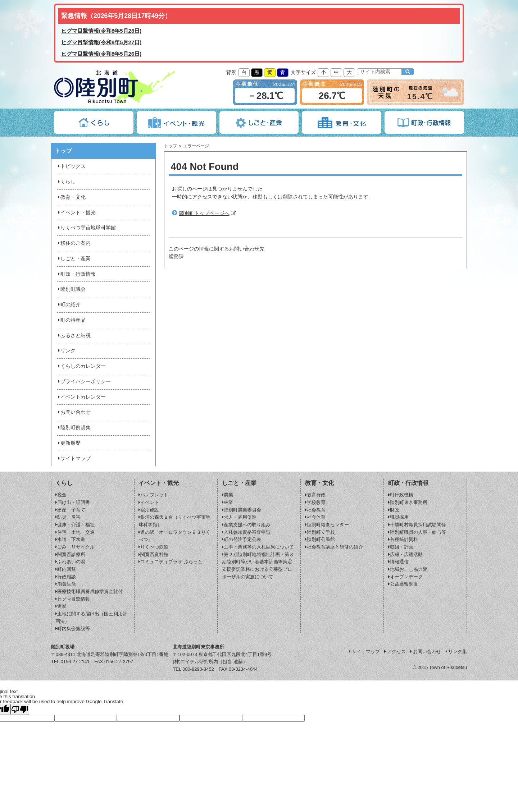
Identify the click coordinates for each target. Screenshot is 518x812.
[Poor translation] (20, 709)
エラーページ (196, 146)
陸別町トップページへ (204, 213)
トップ (171, 146)
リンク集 (456, 652)
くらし (66, 182)
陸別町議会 (71, 289)
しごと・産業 (74, 259)
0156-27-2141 (75, 662)
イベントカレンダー (81, 397)
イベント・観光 (76, 213)
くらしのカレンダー (81, 366)
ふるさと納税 (74, 336)
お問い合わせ (74, 412)
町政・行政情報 (76, 274)
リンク (66, 351)
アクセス (395, 652)
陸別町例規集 (74, 428)
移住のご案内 (74, 243)
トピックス (71, 166)
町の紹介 (69, 305)
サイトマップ (74, 458)
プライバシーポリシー (84, 382)
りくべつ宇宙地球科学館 (86, 228)
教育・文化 (71, 197)
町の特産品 (71, 320)
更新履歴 (69, 443)
